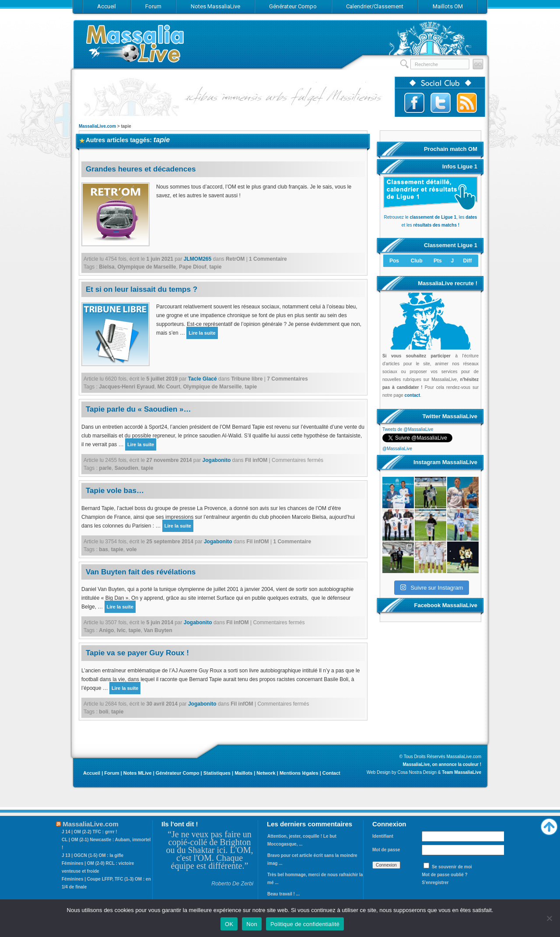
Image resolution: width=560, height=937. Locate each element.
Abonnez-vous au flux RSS (467, 103)
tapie (215, 267)
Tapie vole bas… (115, 491)
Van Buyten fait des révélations (141, 572)
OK (229, 924)
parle (105, 468)
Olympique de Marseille (147, 267)
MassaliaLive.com (136, 44)
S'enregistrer (435, 883)
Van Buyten (158, 630)
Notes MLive (138, 773)
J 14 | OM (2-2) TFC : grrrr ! (89, 832)
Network (266, 773)
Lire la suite (202, 333)
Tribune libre (247, 379)
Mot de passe (386, 850)
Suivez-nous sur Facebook (414, 103)
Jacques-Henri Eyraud (127, 387)
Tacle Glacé (203, 379)
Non (252, 924)
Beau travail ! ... (283, 894)
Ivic (121, 630)
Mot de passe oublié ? (444, 875)
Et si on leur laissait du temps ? (142, 289)
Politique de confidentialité (305, 924)
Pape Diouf (193, 267)
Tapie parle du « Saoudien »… (138, 409)
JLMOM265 (198, 259)
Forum (112, 773)
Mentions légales (299, 773)
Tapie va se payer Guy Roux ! (137, 653)
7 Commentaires (287, 379)
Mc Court (169, 387)
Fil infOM (256, 460)
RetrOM (235, 259)
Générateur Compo (178, 773)
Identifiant (383, 836)
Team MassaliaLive (462, 772)
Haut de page (549, 825)
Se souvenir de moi (452, 867)
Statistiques (217, 773)
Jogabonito (217, 460)
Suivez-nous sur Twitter (441, 103)
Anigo (106, 630)
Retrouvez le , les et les (430, 217)
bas (103, 549)
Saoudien (126, 468)
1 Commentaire (268, 259)
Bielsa (107, 267)
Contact (331, 773)
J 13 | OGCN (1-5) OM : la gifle (93, 855)
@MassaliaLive (397, 449)
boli (103, 712)
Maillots (243, 773)
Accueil (92, 773)
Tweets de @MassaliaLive (408, 429)
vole (131, 549)
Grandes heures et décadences (141, 169)
